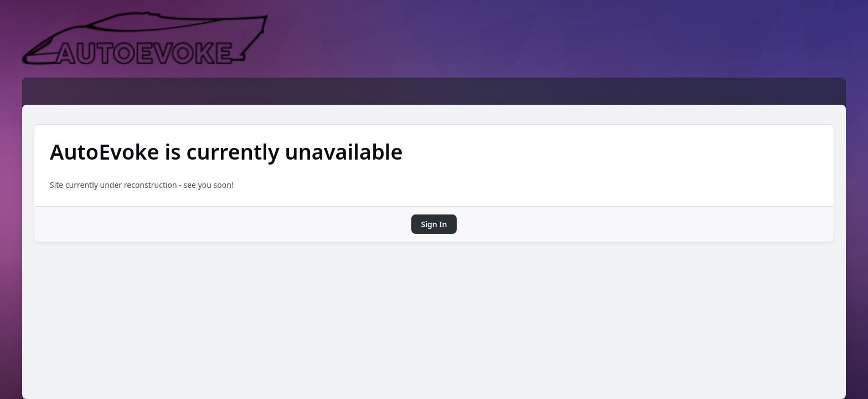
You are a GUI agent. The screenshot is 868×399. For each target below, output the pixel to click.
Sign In (434, 224)
